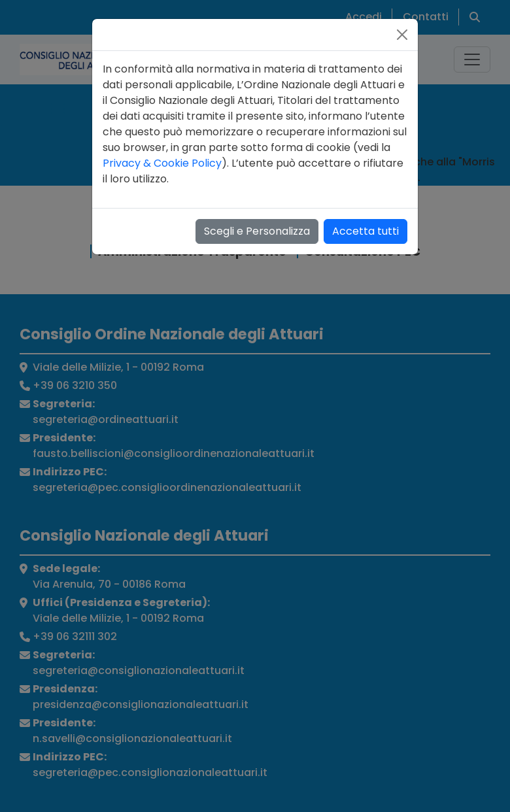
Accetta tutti (365, 231)
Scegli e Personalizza (257, 231)
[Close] (402, 35)
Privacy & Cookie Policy (162, 163)
